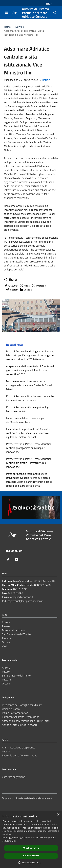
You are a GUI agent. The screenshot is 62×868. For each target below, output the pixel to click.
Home (7, 27)
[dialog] (31, 840)
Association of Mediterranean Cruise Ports (26, 721)
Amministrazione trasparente (19, 747)
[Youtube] (17, 560)
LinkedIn (26, 289)
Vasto (5, 646)
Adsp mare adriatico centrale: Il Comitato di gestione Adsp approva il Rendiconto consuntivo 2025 (30, 370)
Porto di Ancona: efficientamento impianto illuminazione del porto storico (30, 398)
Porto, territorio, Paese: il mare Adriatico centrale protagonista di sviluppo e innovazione (29, 448)
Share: (10, 280)
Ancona (6, 622)
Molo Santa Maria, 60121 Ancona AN (34, 581)
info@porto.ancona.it (21, 597)
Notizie (46, 80)
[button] (31, 863)
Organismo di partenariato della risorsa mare (27, 798)
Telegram (12, 289)
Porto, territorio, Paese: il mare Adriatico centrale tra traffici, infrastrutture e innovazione (29, 463)
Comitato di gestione (14, 777)
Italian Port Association (15, 713)
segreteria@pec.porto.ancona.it (25, 601)
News (19, 27)
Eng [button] (50, 3)
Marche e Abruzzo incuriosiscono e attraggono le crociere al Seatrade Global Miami (29, 385)
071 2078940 (15, 593)
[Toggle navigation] (7, 12)
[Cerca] (55, 13)
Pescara (6, 638)
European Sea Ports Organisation (21, 717)
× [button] (58, 815)
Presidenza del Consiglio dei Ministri (22, 705)
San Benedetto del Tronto (16, 634)
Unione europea (11, 709)
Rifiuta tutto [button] (31, 856)
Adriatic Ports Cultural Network (20, 725)
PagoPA (6, 751)
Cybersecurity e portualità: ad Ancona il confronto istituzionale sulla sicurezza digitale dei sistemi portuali (28, 433)
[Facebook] (8, 560)
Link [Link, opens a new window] (14, 841)
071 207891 (20, 589)
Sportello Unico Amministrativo (20, 755)
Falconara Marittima (13, 630)
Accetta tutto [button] (31, 848)
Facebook (11, 286)
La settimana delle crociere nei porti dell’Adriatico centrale (26, 420)
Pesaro (6, 626)
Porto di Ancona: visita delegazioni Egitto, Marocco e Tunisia (29, 409)
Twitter (25, 286)
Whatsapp (39, 286)
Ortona (6, 642)
